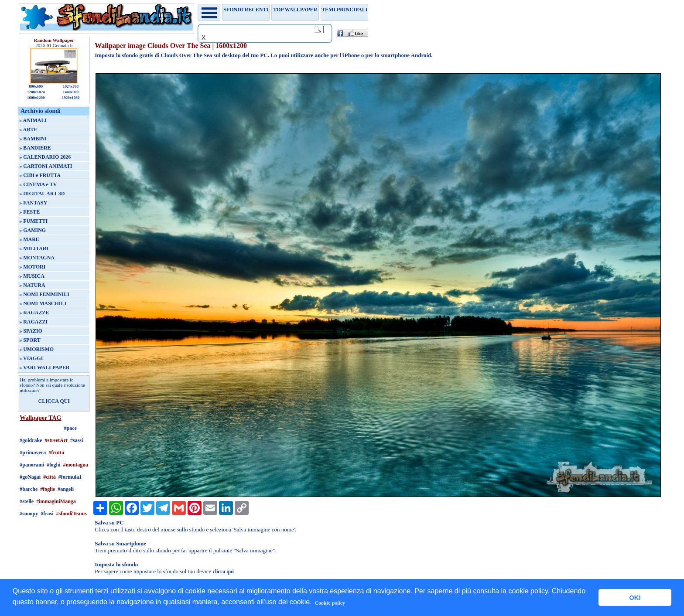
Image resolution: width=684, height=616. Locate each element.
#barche (29, 489)
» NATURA (32, 285)
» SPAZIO (31, 331)
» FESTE (29, 212)
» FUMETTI (33, 221)
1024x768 (71, 86)
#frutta (56, 453)
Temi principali (344, 10)
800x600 (36, 86)
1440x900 (71, 92)
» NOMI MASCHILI (43, 303)
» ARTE (28, 129)
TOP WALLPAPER (295, 10)
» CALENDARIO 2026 (45, 157)
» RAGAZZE (34, 313)
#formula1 (70, 477)
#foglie (48, 489)
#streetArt (56, 440)
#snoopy (29, 514)
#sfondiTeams (72, 514)
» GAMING (32, 230)
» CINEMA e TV (38, 184)
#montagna (76, 465)
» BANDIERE (35, 148)
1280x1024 (36, 92)
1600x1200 (36, 98)
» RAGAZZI (33, 322)
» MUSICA (32, 276)
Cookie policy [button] (330, 603)
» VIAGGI (31, 358)
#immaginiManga (56, 501)
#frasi (47, 514)
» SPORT (30, 340)
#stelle (27, 501)
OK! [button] (635, 598)
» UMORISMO (36, 349)
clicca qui (223, 572)
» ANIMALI (33, 120)
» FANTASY (33, 203)
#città (50, 477)
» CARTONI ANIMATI (46, 166)
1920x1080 (71, 98)
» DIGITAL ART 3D (42, 194)
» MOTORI (32, 267)
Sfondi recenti (246, 10)
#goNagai (30, 477)
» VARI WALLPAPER (44, 368)
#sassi (77, 440)
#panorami (32, 465)
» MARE (29, 239)
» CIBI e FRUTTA (40, 175)
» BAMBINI (33, 139)
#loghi (53, 465)
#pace (70, 428)
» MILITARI (34, 248)
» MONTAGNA (37, 258)
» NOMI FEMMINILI (44, 294)
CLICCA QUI (54, 401)
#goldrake (31, 440)
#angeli (66, 489)
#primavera (33, 453)
